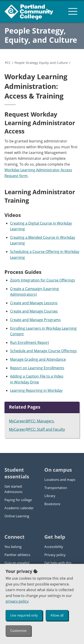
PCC (8, 63)
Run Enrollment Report (30, 342)
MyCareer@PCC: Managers (31, 421)
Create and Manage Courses (34, 311)
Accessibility (54, 547)
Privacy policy (55, 555)
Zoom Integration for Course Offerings (43, 280)
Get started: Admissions (13, 489)
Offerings (69, 351)
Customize (18, 630)
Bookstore (52, 504)
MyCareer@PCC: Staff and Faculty (37, 429)
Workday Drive (27, 382)
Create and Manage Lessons (34, 303)
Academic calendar (19, 508)
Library (50, 496)
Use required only (24, 615)
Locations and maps (60, 480)
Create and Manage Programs (35, 320)
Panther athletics (17, 555)
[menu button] (73, 11)
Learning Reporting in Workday (36, 390)
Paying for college (18, 500)
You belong (13, 547)
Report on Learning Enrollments (37, 368)
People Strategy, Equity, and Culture (41, 35)
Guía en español (17, 563)
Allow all (57, 615)
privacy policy (17, 601)
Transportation (56, 488)
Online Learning (17, 516)
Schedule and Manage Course (36, 351)
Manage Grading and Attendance (38, 359)
